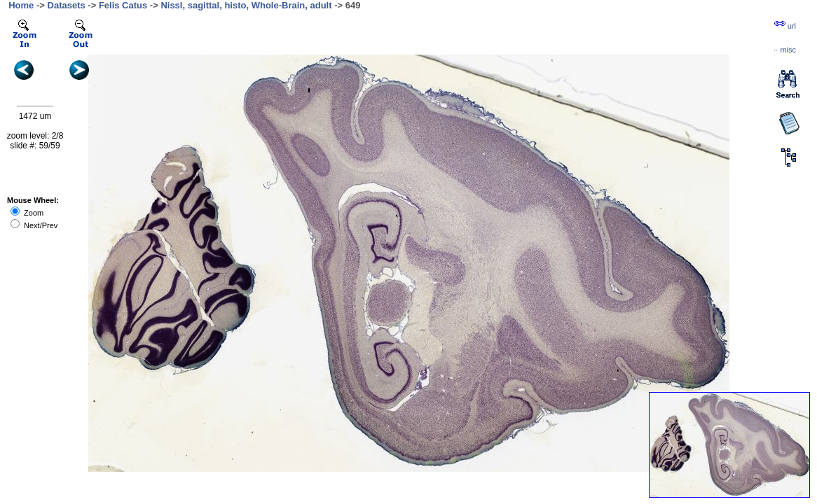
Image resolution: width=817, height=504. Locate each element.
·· (785, 50)
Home (21, 5)
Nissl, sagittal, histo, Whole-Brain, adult (246, 5)
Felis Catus (123, 5)
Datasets (67, 5)
